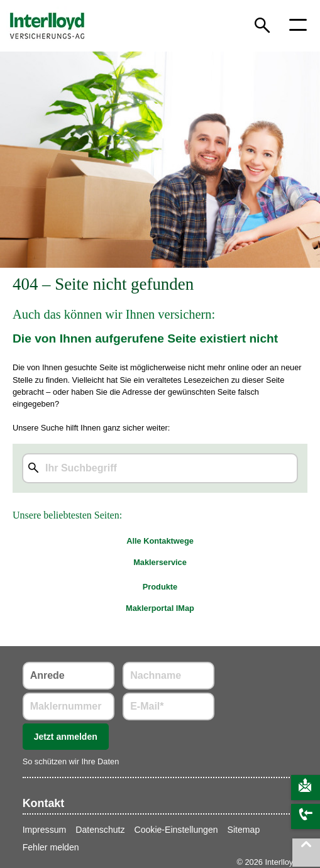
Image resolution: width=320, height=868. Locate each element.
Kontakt (44, 803)
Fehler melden (51, 847)
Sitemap (244, 830)
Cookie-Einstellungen (176, 830)
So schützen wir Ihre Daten (71, 761)
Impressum (45, 830)
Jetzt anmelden (66, 737)
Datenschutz (100, 830)
